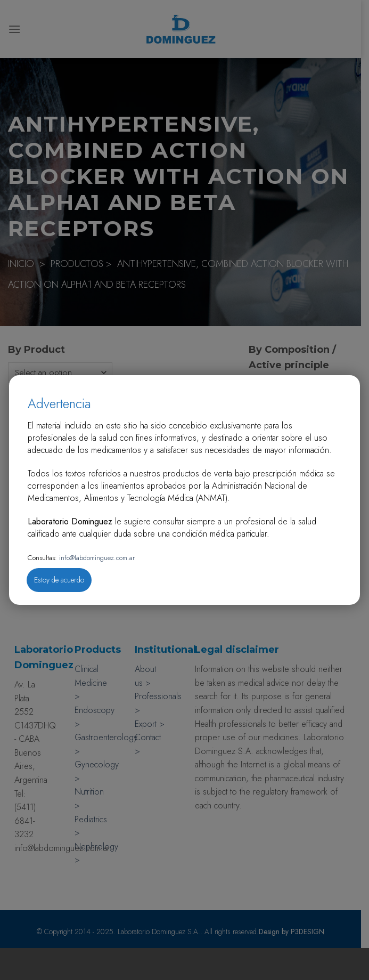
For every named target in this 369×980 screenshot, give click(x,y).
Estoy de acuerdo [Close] (59, 580)
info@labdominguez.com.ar (96, 558)
